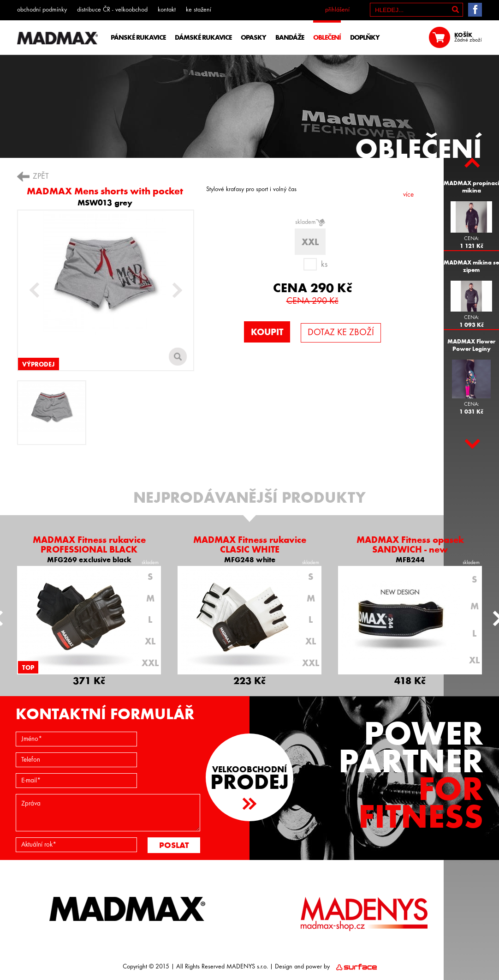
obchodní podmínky (42, 10)
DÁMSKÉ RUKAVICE (203, 37)
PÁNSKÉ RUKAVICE (138, 37)
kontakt (167, 10)
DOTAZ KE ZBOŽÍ (341, 333)
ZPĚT (41, 177)
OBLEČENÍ (327, 37)
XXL (150, 663)
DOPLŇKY (365, 37)
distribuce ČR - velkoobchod (112, 10)
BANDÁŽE (290, 37)
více (408, 195)
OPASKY (253, 37)
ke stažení (199, 10)
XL (150, 641)
